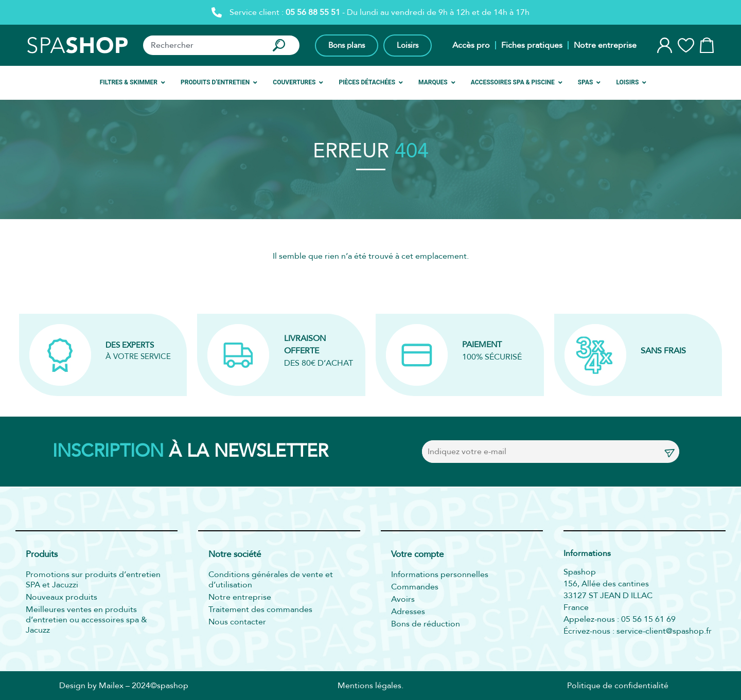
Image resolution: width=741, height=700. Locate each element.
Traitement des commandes (260, 609)
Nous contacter (237, 622)
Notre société (235, 555)
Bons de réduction (426, 624)
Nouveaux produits (61, 597)
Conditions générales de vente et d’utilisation (271, 580)
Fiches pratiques (532, 45)
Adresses (408, 612)
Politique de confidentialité (618, 686)
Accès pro (471, 45)
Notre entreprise (605, 45)
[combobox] (203, 45)
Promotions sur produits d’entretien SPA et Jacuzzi (93, 580)
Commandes (415, 587)
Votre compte (417, 555)
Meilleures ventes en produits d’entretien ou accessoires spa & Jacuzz (86, 620)
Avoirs (403, 599)
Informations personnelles (440, 575)
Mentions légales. (370, 686)
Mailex (111, 686)
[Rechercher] (281, 45)
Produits (42, 555)
